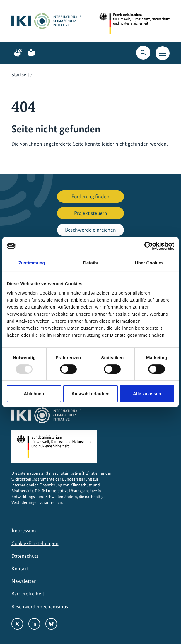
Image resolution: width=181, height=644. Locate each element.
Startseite (22, 74)
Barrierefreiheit (28, 594)
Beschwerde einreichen (90, 230)
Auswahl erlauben (90, 394)
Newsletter (24, 581)
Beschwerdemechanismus (40, 606)
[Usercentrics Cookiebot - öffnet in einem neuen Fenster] (149, 246)
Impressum (24, 530)
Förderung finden (90, 196)
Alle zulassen (147, 394)
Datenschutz (25, 556)
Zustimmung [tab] (32, 263)
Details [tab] (90, 263)
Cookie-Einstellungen (35, 543)
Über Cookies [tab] (149, 263)
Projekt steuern (91, 213)
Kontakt (20, 568)
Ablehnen (34, 394)
